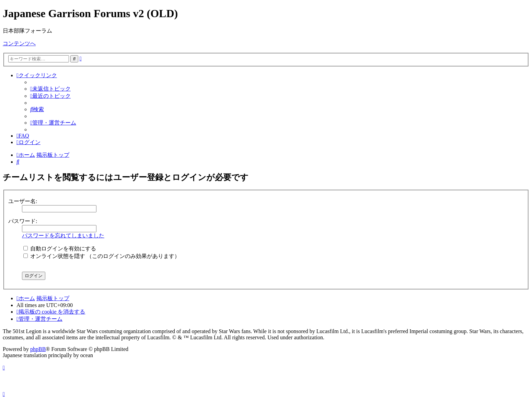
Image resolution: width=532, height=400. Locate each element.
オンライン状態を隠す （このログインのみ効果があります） (102, 256)
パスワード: (23, 221)
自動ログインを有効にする (60, 249)
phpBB (38, 349)
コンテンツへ (19, 43)
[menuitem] (50, 89)
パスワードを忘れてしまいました (63, 236)
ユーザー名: (23, 201)
